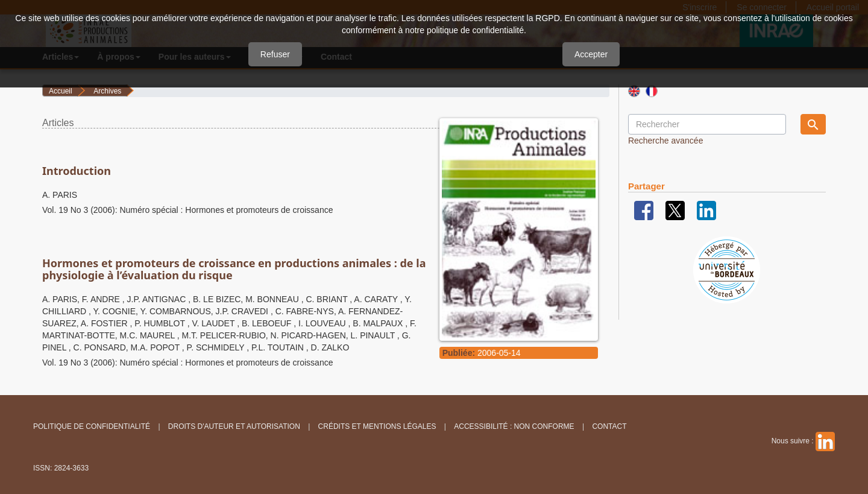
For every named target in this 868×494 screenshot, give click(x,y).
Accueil (61, 91)
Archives (107, 91)
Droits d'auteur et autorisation (234, 426)
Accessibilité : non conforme (514, 426)
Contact (609, 426)
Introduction (77, 171)
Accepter (591, 54)
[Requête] (707, 124)
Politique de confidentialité (92, 426)
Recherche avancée (666, 141)
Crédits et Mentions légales (377, 426)
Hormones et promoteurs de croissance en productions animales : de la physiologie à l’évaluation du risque (234, 269)
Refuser (275, 54)
